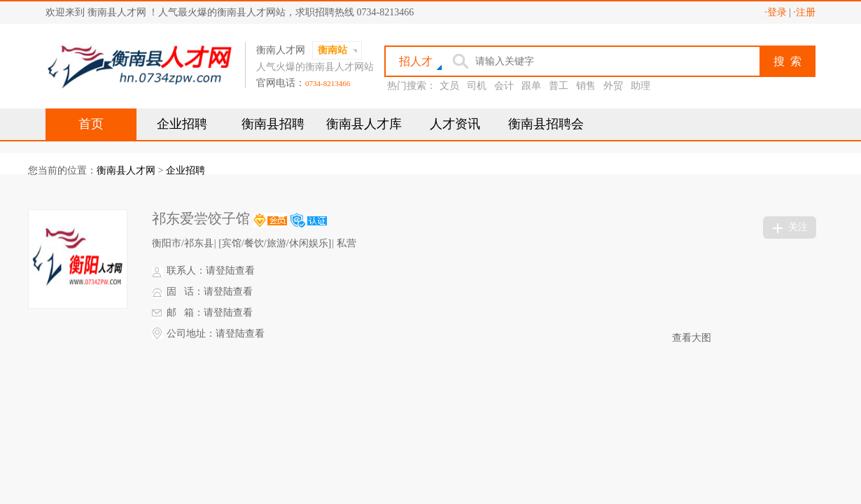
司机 (477, 86)
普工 (559, 86)
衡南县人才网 (126, 170)
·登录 (776, 12)
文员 (449, 86)
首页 (91, 124)
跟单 (531, 86)
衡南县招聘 (273, 124)
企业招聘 (182, 124)
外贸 (613, 86)
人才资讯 (455, 124)
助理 (640, 86)
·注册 (805, 12)
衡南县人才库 (364, 124)
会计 (504, 86)
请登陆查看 (230, 271)
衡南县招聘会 (546, 124)
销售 (586, 86)
